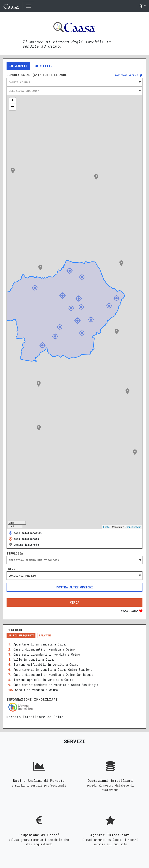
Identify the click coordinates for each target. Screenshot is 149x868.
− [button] (13, 107)
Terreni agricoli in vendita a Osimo (43, 680)
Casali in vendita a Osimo (37, 690)
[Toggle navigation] (28, 6)
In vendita (18, 66)
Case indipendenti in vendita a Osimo (44, 649)
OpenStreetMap (133, 527)
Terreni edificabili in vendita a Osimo (46, 665)
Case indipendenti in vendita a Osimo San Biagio (53, 675)
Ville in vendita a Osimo (34, 659)
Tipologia (15, 553)
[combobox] (74, 82)
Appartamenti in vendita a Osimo (40, 644)
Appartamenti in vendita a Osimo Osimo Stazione (53, 670)
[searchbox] (74, 560)
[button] (143, 6)
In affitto (43, 66)
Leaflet (107, 527)
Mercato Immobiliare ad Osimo (35, 717)
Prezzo (12, 569)
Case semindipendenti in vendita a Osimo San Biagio (56, 685)
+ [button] (13, 101)
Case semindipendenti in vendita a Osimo (47, 654)
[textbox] (74, 82)
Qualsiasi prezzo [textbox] (22, 576)
